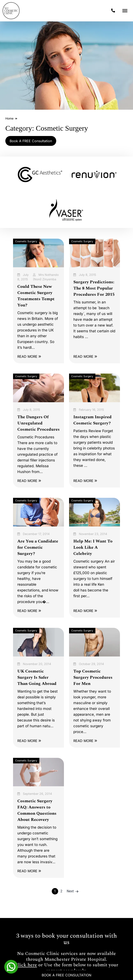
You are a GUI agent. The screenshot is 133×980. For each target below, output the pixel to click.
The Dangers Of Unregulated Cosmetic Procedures (38, 423)
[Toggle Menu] (125, 11)
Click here (26, 965)
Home (9, 118)
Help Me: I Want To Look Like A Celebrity (93, 547)
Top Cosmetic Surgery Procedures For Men (93, 677)
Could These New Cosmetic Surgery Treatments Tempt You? (36, 296)
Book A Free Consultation (66, 975)
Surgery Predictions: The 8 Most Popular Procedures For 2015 (94, 288)
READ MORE (29, 356)
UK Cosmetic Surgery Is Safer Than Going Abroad (37, 677)
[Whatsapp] (11, 966)
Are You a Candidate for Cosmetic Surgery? (38, 547)
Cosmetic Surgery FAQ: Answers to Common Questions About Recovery (37, 810)
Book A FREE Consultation (31, 141)
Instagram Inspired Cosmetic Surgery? (92, 420)
